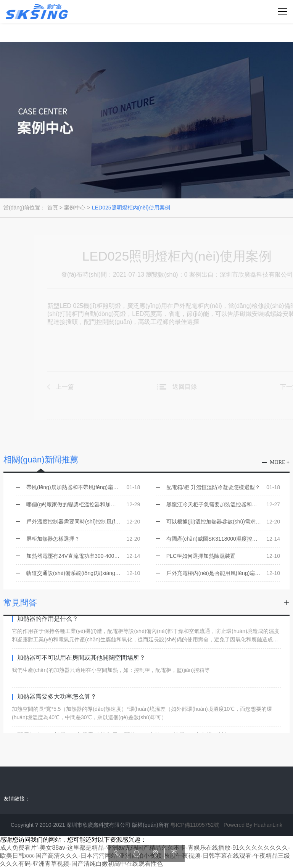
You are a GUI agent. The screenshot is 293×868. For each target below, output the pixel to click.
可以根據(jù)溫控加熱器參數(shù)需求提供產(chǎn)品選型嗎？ (223, 522)
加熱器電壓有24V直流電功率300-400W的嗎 (83, 556)
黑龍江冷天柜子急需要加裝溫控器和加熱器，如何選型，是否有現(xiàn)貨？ (223, 504)
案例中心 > (77, 208)
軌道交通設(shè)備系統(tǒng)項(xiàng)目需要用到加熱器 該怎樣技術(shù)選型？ (83, 573)
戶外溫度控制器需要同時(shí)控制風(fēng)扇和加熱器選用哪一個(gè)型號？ (83, 522)
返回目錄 (192, 387)
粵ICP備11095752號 (195, 825)
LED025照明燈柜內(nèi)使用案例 (131, 208)
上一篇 (72, 387)
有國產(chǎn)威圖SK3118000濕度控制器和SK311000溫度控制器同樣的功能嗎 (223, 539)
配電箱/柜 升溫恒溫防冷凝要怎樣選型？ (223, 487)
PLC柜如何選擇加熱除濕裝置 (223, 556)
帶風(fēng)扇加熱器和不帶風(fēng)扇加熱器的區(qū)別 (83, 487)
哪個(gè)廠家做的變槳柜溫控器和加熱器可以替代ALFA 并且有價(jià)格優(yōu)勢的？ (83, 504)
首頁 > (55, 208)
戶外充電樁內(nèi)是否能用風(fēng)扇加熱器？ (223, 573)
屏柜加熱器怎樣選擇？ (83, 539)
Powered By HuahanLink (253, 825)
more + (280, 462)
